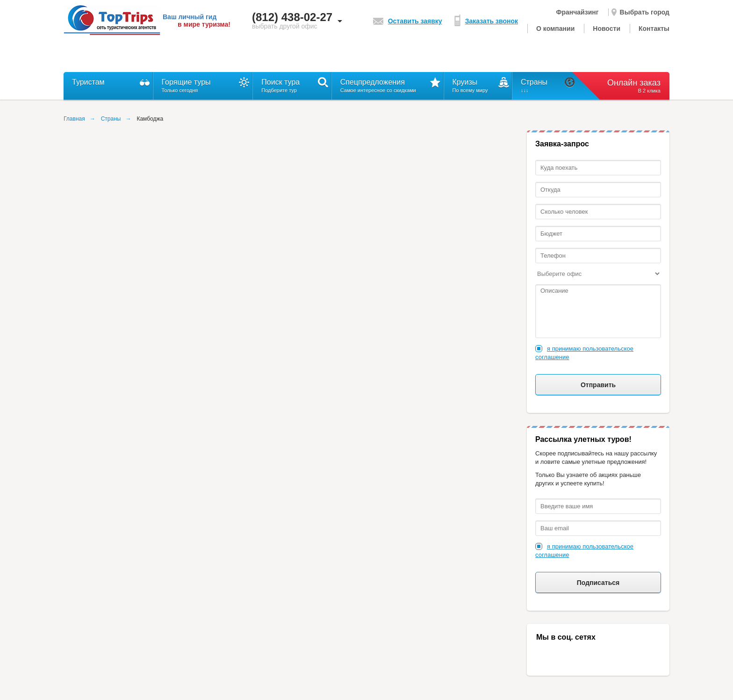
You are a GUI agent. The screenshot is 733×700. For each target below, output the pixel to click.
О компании (555, 29)
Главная (74, 119)
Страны (111, 119)
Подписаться (598, 583)
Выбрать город (640, 12)
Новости (607, 29)
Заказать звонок (486, 21)
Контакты (654, 29)
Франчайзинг (577, 12)
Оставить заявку (408, 21)
